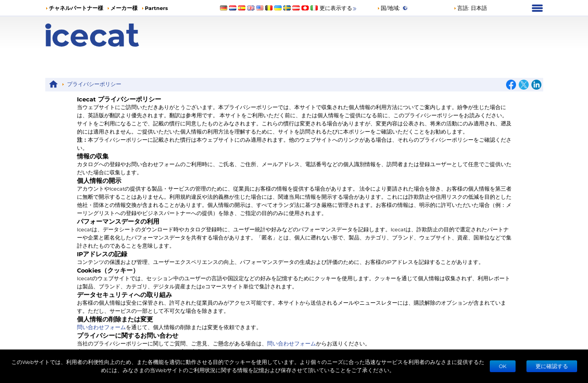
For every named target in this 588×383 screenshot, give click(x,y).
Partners (156, 8)
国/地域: (388, 8)
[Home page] (108, 35)
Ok (503, 366)
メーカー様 (124, 8)
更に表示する (339, 8)
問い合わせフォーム (101, 327)
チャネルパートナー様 (76, 8)
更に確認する (552, 366)
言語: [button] (461, 8)
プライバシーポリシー (94, 84)
